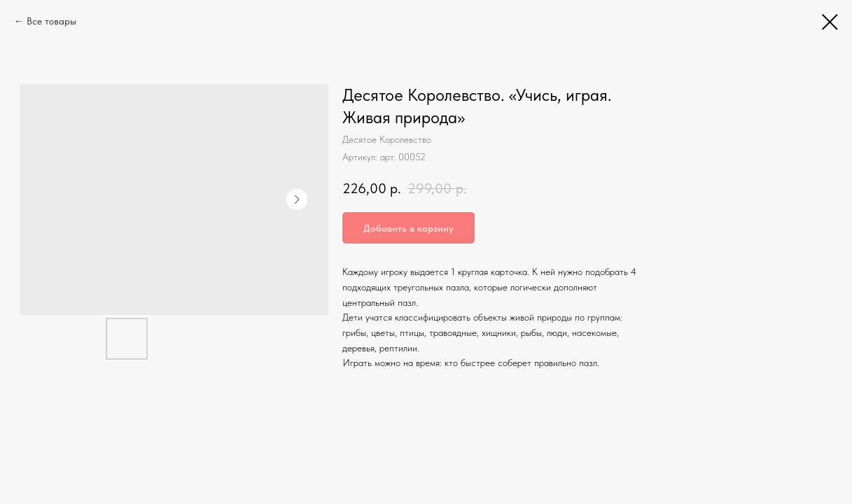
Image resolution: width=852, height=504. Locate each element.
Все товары (51, 21)
